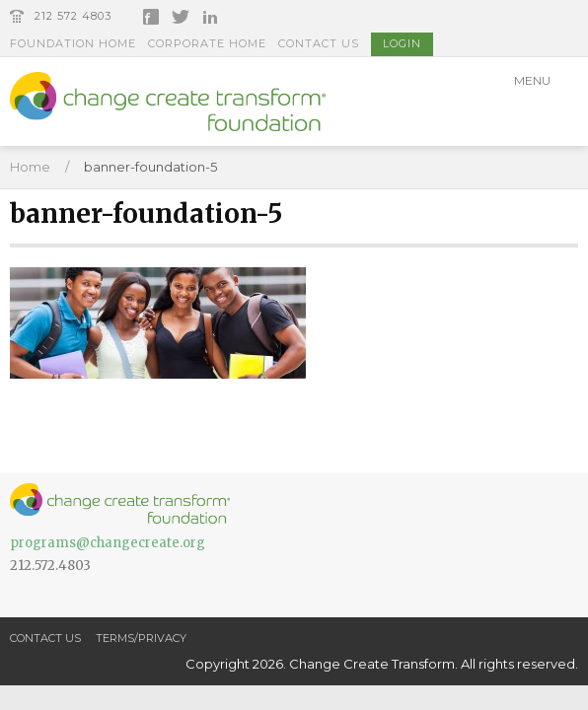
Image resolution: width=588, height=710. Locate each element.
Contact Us (319, 43)
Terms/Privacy (141, 638)
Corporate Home (207, 43)
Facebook (151, 17)
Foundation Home (73, 43)
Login (402, 43)
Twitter (181, 17)
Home (30, 167)
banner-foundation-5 (150, 167)
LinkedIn (210, 17)
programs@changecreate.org (108, 543)
